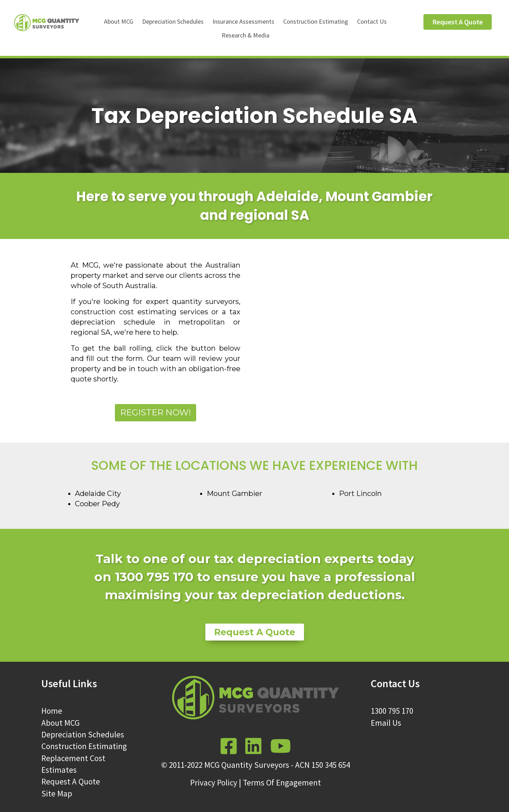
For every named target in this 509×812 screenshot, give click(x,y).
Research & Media (245, 35)
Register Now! (156, 412)
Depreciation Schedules (173, 21)
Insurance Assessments (243, 21)
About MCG (119, 21)
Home (52, 711)
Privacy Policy (214, 782)
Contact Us (372, 21)
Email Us (386, 723)
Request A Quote (71, 781)
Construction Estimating (316, 21)
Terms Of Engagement (282, 782)
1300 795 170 (392, 711)
